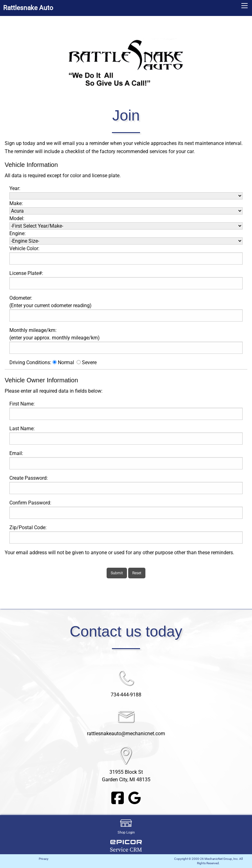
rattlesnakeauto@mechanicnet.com (126, 734)
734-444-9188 (126, 695)
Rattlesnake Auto (28, 8)
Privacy (44, 859)
